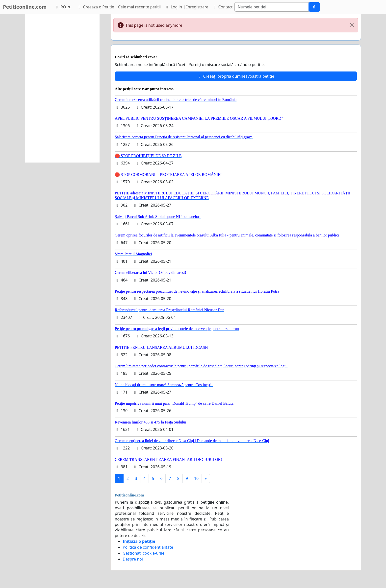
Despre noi (133, 559)
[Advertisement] (62, 88)
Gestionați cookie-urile (144, 553)
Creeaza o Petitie (96, 7)
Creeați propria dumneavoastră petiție (236, 76)
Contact (222, 7)
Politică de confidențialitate (148, 547)
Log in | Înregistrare (186, 7)
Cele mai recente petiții (139, 7)
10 (196, 478)
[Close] (352, 25)
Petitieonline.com (25, 7)
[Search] (272, 7)
